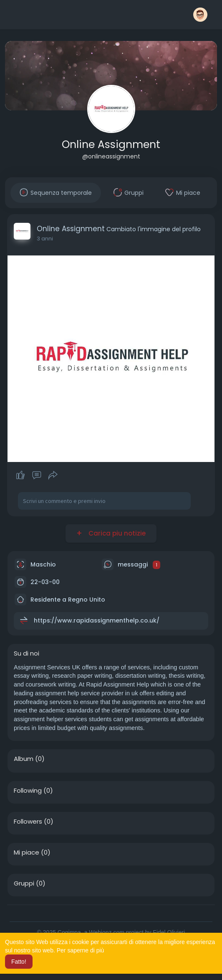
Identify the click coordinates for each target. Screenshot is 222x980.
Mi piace (26, 852)
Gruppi (24, 883)
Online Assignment (111, 144)
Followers (28, 822)
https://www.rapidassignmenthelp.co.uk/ (97, 620)
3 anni (45, 239)
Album (24, 759)
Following (28, 791)
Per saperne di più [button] (81, 950)
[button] (200, 15)
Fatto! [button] (19, 962)
